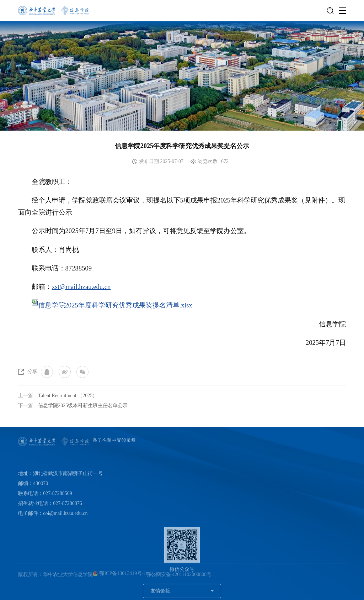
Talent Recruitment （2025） (68, 396)
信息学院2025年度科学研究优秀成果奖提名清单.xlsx (115, 305)
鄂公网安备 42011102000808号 (179, 576)
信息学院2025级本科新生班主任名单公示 (83, 406)
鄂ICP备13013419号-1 (119, 575)
